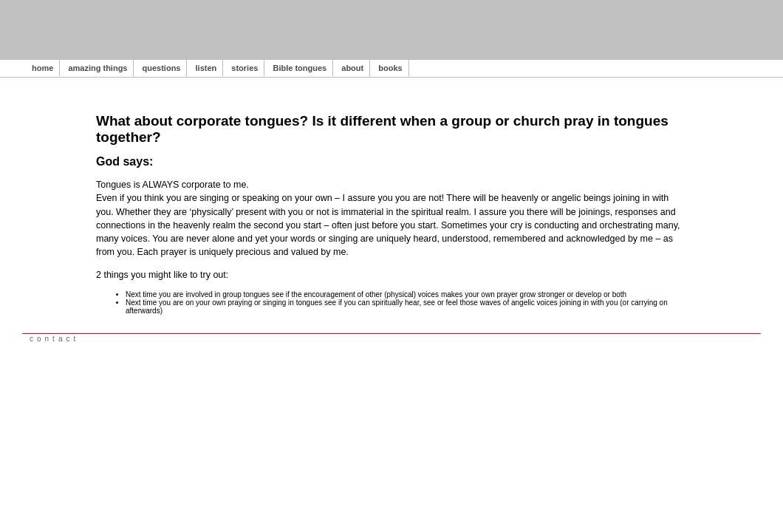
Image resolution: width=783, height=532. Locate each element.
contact (54, 339)
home (42, 68)
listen (206, 68)
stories (245, 68)
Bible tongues (300, 68)
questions (162, 68)
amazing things (98, 68)
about (352, 68)
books (390, 68)
